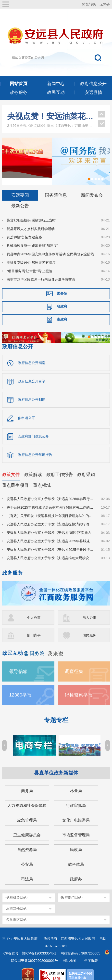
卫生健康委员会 (27, 827)
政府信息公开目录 (32, 374)
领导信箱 (18, 664)
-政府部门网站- (71, 890)
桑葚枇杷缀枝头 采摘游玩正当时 (31, 213)
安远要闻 (20, 188)
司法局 (27, 871)
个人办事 (34, 610)
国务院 (62, 286)
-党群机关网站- (16, 890)
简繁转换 (89, 4)
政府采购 (86, 467)
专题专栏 (56, 712)
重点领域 (42, 478)
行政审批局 (76, 798)
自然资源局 (27, 842)
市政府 (62, 312)
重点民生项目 (15, 478)
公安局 (27, 857)
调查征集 (74, 664)
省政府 (62, 299)
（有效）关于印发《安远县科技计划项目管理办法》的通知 (51, 508)
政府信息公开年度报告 (35, 447)
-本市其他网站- (16, 901)
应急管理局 (27, 813)
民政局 (76, 842)
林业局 (76, 783)
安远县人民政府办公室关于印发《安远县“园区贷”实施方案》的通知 (51, 525)
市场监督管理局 (76, 827)
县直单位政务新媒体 (56, 765)
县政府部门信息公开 (33, 429)
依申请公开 (26, 411)
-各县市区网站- (16, 912)
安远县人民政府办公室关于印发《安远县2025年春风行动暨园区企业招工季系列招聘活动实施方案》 (51, 542)
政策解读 (33, 467)
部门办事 (34, 628)
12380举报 (20, 687)
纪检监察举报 (79, 687)
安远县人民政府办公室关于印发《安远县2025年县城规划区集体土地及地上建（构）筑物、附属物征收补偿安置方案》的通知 (51, 533)
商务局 (27, 783)
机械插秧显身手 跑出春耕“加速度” (32, 238)
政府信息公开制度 (32, 392)
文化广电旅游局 (76, 813)
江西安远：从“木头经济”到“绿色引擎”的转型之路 (50, 115)
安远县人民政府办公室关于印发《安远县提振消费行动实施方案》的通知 (51, 517)
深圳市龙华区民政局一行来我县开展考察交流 (41, 272)
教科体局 (76, 857)
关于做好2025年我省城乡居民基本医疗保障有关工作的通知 (51, 500)
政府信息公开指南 (32, 355)
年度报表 (91, 953)
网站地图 (69, 953)
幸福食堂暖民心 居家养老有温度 (31, 255)
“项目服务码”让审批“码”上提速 (30, 263)
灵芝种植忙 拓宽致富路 (24, 230)
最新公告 (20, 198)
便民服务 (89, 628)
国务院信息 (56, 188)
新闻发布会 (92, 188)
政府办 (76, 871)
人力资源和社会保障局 (27, 798)
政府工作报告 (60, 467)
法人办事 (89, 610)
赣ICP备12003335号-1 (39, 946)
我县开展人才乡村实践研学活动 (31, 221)
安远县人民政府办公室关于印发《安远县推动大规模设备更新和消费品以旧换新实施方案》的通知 (51, 550)
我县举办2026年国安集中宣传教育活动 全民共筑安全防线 (50, 246)
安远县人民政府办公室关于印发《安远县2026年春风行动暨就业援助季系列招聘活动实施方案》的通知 (51, 491)
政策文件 (11, 467)
